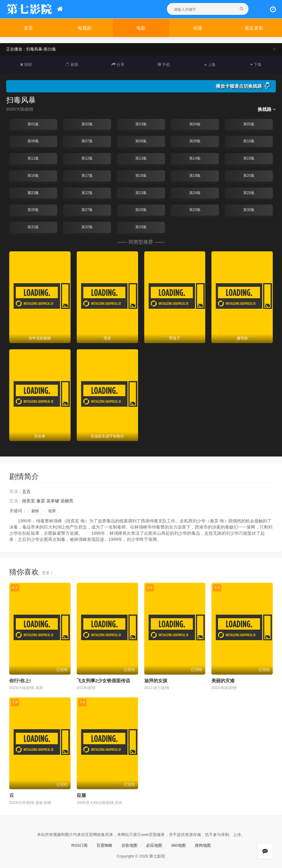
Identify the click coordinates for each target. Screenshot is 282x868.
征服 (81, 794)
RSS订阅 (76, 844)
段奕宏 (29, 500)
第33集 (141, 227)
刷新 (72, 64)
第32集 (87, 227)
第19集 (195, 175)
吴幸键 (53, 500)
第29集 (195, 209)
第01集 (33, 124)
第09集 (195, 141)
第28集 (141, 209)
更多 (48, 572)
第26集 (33, 209)
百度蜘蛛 (103, 844)
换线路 (267, 109)
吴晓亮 (67, 500)
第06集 (33, 141)
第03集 (141, 124)
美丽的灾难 (223, 680)
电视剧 (85, 28)
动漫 (198, 28)
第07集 (87, 141)
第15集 (249, 158)
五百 (27, 491)
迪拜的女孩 (156, 680)
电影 (141, 28)
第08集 (141, 141)
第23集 (141, 193)
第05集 (249, 124)
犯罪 (52, 510)
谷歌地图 (129, 844)
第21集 (33, 193)
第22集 (87, 193)
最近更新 (254, 28)
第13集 (141, 158)
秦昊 (41, 500)
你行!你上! (20, 680)
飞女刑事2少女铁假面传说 (103, 680)
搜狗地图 (206, 844)
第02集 (87, 124)
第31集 (33, 227)
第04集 (195, 124)
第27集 (87, 209)
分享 (118, 64)
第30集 (249, 209)
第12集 (87, 158)
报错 (26, 64)
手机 (164, 64)
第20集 (249, 175)
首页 (28, 28)
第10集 (249, 141)
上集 (210, 64)
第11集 (33, 158)
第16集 (33, 175)
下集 (256, 64)
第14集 (195, 158)
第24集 (195, 193)
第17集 (87, 175)
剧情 (35, 510)
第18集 (141, 175)
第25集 (249, 193)
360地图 (180, 844)
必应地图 (155, 844)
